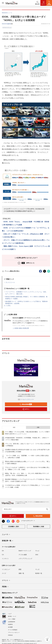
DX (3, 551)
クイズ (4, 573)
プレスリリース (10, 282)
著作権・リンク (12, 616)
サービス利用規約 (13, 630)
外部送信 (10, 635)
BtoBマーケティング (25, 551)
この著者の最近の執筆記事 (21, 328)
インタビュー (6, 569)
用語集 (5, 587)
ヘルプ (10, 614)
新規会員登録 (26, 404)
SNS (37, 555)
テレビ (37, 551)
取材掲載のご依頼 (39, 527)
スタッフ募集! (12, 619)
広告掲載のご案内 (14, 527)
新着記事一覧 (8, 541)
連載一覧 (21, 573)
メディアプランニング (25, 559)
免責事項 (10, 624)
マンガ (37, 569)
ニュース (6, 535)
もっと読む (7, 305)
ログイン (26, 409)
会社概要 (10, 627)
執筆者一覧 (39, 573)
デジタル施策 (23, 555)
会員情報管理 (12, 622)
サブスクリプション (7, 28)
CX (3, 555)
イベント (6, 581)
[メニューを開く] (3, 3)
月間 (38, 427)
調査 (20, 569)
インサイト (5, 559)
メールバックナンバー (26, 399)
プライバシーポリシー (14, 632)
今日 (14, 427)
